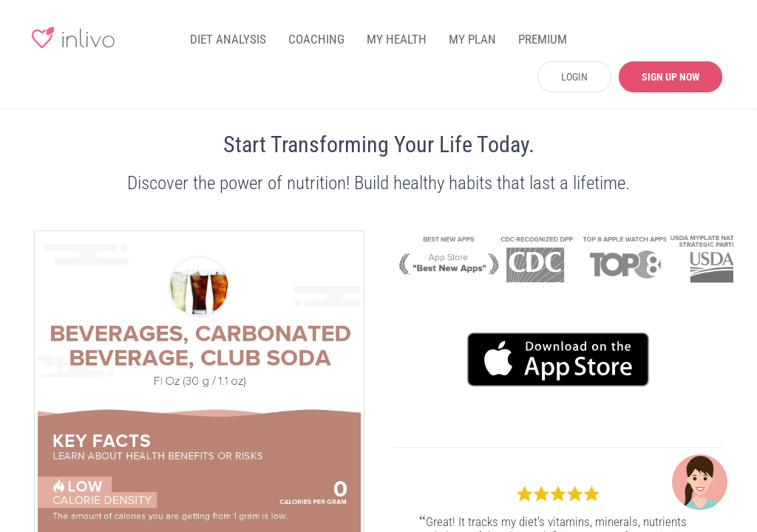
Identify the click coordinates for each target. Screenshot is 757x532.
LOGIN (574, 77)
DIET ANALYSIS (228, 39)
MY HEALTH (397, 39)
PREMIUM (543, 39)
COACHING (316, 39)
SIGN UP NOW (671, 77)
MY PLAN (472, 39)
